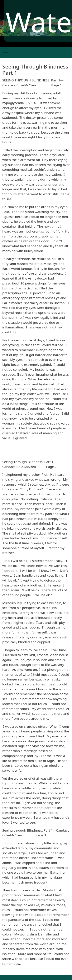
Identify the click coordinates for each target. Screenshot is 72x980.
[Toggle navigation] (5, 52)
